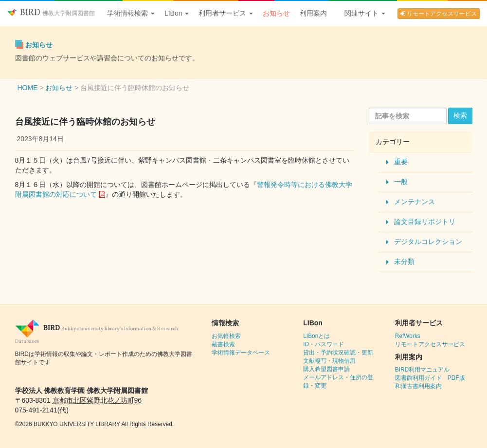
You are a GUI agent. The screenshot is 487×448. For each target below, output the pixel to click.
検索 (460, 115)
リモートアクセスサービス (439, 14)
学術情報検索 (131, 13)
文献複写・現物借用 (329, 361)
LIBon (177, 13)
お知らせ (276, 13)
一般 (401, 182)
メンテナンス (415, 202)
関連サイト (365, 13)
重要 (401, 162)
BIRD (51, 13)
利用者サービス (226, 13)
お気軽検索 (226, 336)
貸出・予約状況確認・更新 (338, 353)
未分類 (404, 261)
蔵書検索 (223, 344)
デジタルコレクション (428, 242)
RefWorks (408, 336)
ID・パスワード (324, 344)
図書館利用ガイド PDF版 (430, 378)
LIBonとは (316, 336)
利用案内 (313, 13)
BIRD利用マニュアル (422, 370)
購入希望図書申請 (326, 369)
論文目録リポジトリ (425, 222)
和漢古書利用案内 (418, 386)
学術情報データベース (241, 353)
